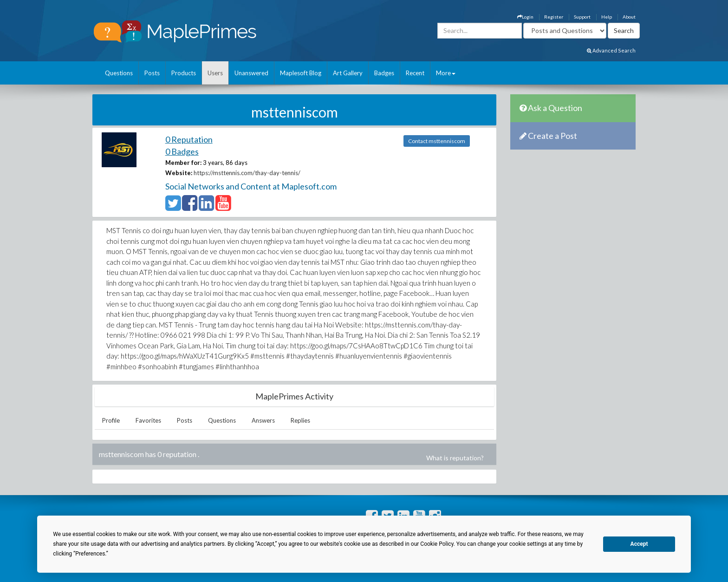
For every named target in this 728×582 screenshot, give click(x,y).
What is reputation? (455, 458)
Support (582, 17)
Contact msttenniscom (437, 141)
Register (554, 17)
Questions (119, 73)
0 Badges (182, 151)
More (446, 73)
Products (184, 73)
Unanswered (251, 73)
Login (525, 17)
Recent (415, 73)
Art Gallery (348, 73)
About (629, 17)
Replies (300, 420)
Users (215, 73)
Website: (179, 173)
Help (607, 17)
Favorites (148, 420)
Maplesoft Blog (301, 73)
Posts (152, 73)
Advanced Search (611, 50)
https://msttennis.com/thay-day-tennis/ (247, 173)
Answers (263, 420)
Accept (639, 544)
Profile (111, 420)
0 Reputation (189, 139)
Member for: (183, 163)
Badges (384, 73)
